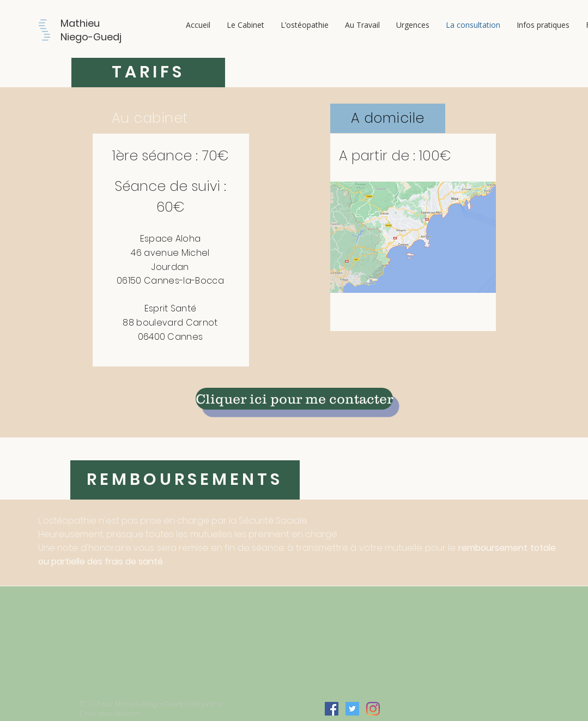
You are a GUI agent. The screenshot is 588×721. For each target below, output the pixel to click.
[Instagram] (373, 709)
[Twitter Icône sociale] (352, 709)
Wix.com (128, 714)
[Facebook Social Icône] (332, 709)
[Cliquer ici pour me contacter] (294, 399)
